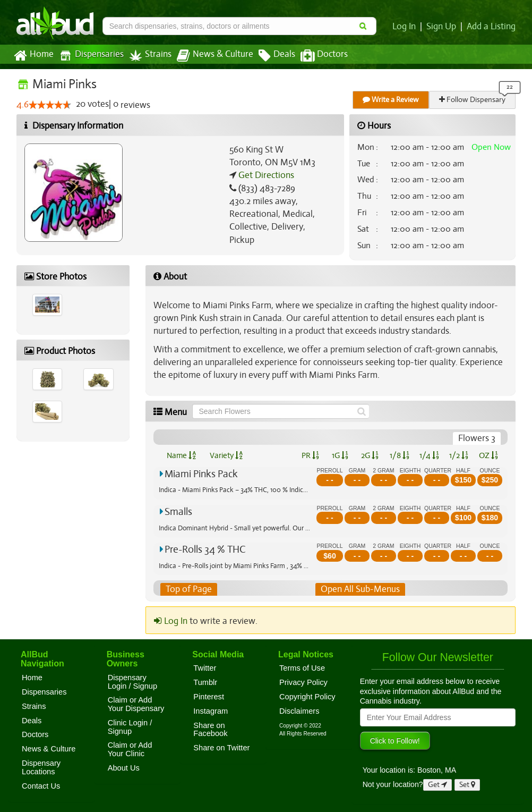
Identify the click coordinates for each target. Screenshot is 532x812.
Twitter (205, 668)
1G (340, 455)
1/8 (400, 455)
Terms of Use (302, 668)
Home (33, 56)
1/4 (429, 455)
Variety (226, 455)
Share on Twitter (221, 748)
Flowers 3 (477, 438)
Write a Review (391, 100)
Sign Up (443, 27)
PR (310, 455)
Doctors (315, 56)
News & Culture (209, 56)
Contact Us (41, 786)
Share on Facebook (210, 730)
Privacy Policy (303, 682)
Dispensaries (89, 56)
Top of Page (188, 589)
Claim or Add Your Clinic (130, 750)
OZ (489, 455)
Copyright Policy (307, 697)
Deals (269, 56)
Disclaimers (299, 711)
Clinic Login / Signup (130, 727)
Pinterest (209, 697)
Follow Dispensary (473, 100)
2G (370, 455)
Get (437, 785)
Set (467, 785)
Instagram (211, 711)
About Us (124, 768)
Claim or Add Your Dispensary (136, 705)
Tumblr (205, 682)
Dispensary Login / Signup (132, 682)
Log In (406, 27)
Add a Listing (492, 27)
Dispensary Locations (41, 767)
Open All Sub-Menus (360, 589)
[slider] (49, 105)
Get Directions (265, 175)
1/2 (459, 455)
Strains (147, 56)
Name (181, 455)
